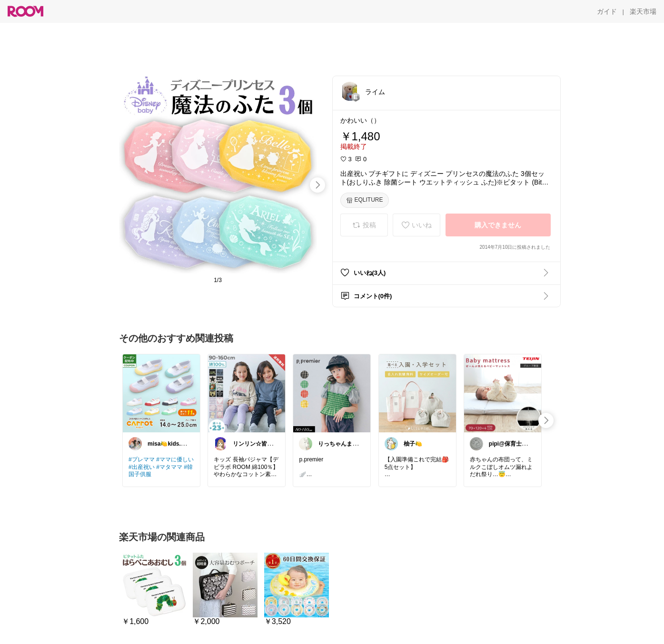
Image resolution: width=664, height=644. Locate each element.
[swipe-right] (317, 185)
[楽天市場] (643, 11)
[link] (161, 393)
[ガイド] (607, 11)
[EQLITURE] (365, 200)
